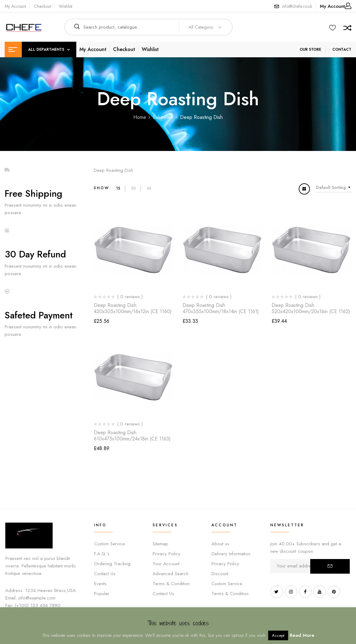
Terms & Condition (171, 584)
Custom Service (109, 544)
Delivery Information (231, 554)
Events (100, 584)
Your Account (166, 564)
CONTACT (342, 49)
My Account (15, 6)
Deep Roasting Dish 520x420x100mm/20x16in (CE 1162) (311, 308)
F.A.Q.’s (102, 554)
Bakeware (163, 117)
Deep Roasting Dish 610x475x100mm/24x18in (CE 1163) (132, 435)
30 (133, 188)
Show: (103, 188)
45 (149, 188)
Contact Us (105, 574)
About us (220, 544)
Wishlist (66, 6)
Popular (102, 594)
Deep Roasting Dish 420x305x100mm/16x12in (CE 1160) (133, 308)
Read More (302, 635)
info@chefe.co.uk (297, 6)
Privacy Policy (166, 554)
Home (140, 117)
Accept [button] (278, 635)
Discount (220, 574)
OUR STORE (310, 49)
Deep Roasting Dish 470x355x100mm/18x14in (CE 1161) (221, 308)
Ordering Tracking (112, 564)
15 (118, 188)
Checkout (43, 6)
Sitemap (160, 544)
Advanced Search (171, 574)
